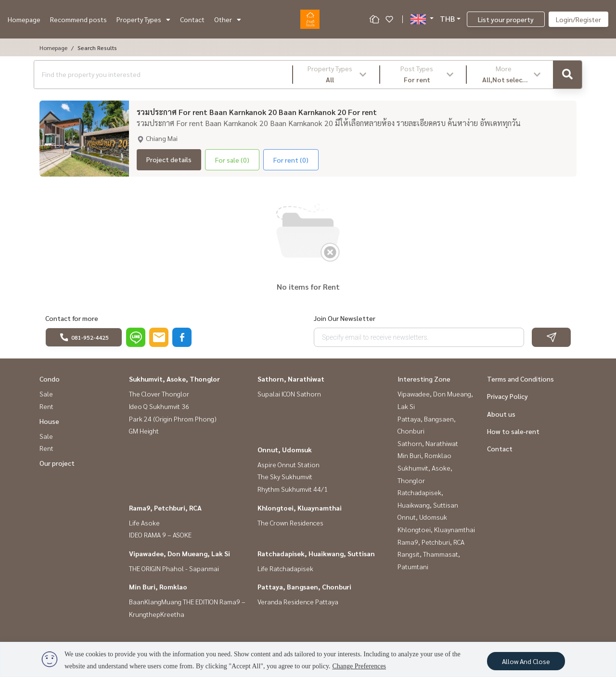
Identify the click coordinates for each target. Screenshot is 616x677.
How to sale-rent (513, 431)
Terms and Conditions (520, 379)
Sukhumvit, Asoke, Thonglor (174, 379)
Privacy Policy (507, 396)
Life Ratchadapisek (285, 568)
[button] (336, 75)
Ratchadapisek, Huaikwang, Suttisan (316, 553)
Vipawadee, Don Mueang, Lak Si (180, 553)
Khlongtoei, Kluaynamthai (300, 508)
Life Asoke (144, 523)
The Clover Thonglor (159, 394)
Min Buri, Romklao (158, 587)
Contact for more (72, 318)
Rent (46, 406)
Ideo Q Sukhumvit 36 (159, 406)
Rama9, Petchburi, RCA (165, 508)
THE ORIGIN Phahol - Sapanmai (174, 568)
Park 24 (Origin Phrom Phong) (173, 419)
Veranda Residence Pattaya (298, 601)
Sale (46, 394)
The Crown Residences (290, 523)
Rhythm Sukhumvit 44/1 (293, 489)
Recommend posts (78, 19)
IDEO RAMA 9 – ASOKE (160, 535)
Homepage (24, 19)
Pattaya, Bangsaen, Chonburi (304, 587)
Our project (57, 463)
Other (228, 19)
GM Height (144, 431)
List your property (506, 19)
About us (501, 414)
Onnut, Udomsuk (285, 449)
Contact (192, 19)
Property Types (143, 19)
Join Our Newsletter (345, 318)
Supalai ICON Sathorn (289, 394)
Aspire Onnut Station (289, 464)
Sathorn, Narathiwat (291, 379)
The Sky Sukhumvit (285, 476)
